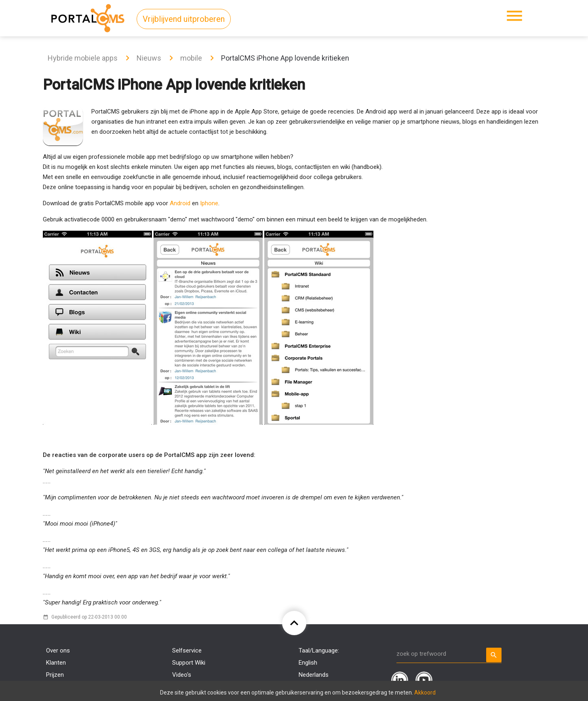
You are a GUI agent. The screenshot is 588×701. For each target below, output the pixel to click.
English (308, 663)
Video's (182, 675)
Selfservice (187, 650)
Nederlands (314, 675)
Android (180, 203)
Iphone (209, 203)
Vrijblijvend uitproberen (184, 19)
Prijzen (55, 675)
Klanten (56, 663)
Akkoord (425, 693)
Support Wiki (189, 663)
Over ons (58, 650)
